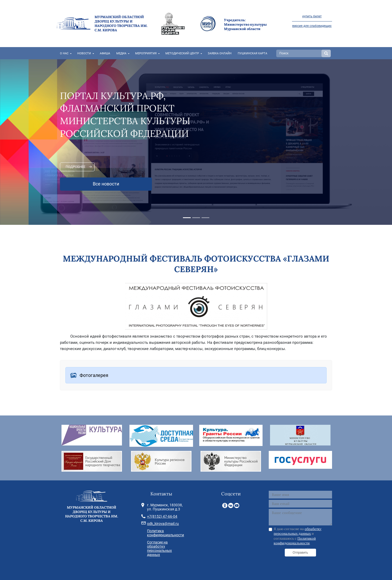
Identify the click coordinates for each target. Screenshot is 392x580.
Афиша (105, 53)
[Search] (299, 53)
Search (326, 53)
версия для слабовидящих (312, 26)
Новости (84, 53)
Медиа (121, 53)
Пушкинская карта (252, 53)
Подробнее (75, 167)
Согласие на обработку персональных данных (159, 548)
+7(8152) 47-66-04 (162, 516)
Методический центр (182, 53)
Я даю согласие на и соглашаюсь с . (298, 536)
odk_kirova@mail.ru (163, 524)
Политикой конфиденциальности (295, 541)
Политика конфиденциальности (166, 533)
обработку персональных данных (298, 531)
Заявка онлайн (220, 53)
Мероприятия (146, 53)
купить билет (312, 16)
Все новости (106, 184)
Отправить (301, 553)
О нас (64, 53)
